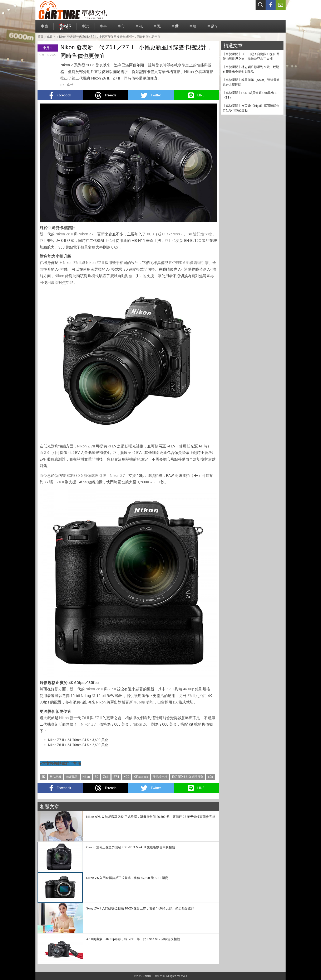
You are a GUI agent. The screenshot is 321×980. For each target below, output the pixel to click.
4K (43, 777)
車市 (121, 28)
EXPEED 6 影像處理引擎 (189, 263)
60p (191, 689)
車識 (157, 28)
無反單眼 (72, 777)
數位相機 (55, 777)
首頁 (40, 37)
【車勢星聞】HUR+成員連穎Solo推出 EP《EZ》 (251, 95)
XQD (150, 234)
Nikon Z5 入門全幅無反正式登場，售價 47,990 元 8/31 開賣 (127, 878)
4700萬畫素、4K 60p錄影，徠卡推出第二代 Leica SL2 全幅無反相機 (133, 939)
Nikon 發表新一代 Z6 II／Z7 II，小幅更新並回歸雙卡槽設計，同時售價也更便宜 (110, 37)
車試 (85, 28)
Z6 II (70, 234)
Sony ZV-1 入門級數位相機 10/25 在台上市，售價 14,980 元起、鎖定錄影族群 (140, 908)
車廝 (44, 28)
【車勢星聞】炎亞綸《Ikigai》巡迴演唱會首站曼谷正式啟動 (251, 108)
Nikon (60, 234)
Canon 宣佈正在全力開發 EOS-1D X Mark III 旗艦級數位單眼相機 (131, 847)
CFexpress (171, 234)
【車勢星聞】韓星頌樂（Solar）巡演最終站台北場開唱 (251, 82)
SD (97, 777)
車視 (139, 28)
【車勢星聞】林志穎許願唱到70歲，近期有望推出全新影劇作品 (251, 69)
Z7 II (93, 234)
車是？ (213, 28)
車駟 (193, 28)
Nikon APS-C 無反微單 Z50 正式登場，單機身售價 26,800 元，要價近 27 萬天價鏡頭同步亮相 (151, 817)
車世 (175, 28)
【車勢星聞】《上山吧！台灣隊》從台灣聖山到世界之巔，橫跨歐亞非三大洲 (251, 56)
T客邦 (69, 85)
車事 (103, 28)
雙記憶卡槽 (202, 234)
